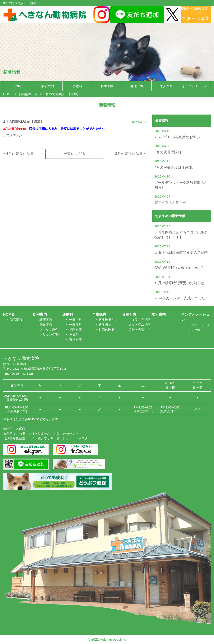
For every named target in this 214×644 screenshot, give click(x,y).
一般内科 (75, 319)
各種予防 (137, 86)
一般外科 (75, 325)
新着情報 (16, 319)
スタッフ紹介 (49, 330)
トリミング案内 (50, 335)
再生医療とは (108, 319)
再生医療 (107, 86)
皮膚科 (74, 335)
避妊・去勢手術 (139, 330)
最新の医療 (107, 330)
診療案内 (46, 319)
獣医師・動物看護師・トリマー (196, 14)
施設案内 (46, 325)
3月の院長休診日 (129, 154)
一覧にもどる (75, 154)
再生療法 (105, 325)
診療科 (77, 86)
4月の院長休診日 (20, 154)
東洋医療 (75, 340)
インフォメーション (196, 86)
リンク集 (194, 330)
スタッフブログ (199, 325)
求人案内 (166, 86)
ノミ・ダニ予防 (139, 325)
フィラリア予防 (139, 319)
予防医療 (75, 330)
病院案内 (48, 86)
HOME (18, 86)
